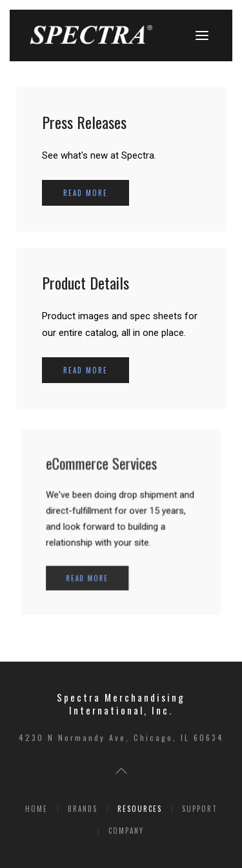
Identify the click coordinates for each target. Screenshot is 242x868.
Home (36, 809)
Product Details (86, 282)
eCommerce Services (103, 469)
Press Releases (84, 122)
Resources (140, 809)
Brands (83, 809)
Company (126, 831)
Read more (86, 193)
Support (200, 809)
